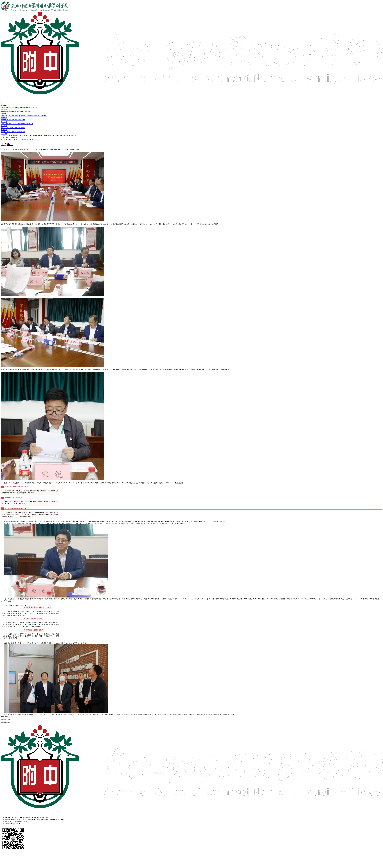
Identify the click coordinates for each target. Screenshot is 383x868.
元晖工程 (25, 116)
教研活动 (16, 112)
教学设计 (10, 132)
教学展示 (4, 132)
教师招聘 (34, 108)
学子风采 (4, 122)
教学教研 (4, 110)
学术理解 (16, 132)
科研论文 (28, 112)
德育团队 (4, 120)
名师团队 (4, 114)
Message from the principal (57, 135)
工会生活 (16, 128)
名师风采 (4, 116)
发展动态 (22, 132)
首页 (2, 137)
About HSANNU (70, 135)
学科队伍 (38, 116)
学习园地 (10, 128)
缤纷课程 (4, 112)
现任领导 (16, 108)
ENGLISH (4, 134)
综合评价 (22, 120)
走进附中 (4, 106)
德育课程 (10, 120)
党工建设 (4, 126)
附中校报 (28, 108)
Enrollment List (6, 135)
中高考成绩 (17, 124)
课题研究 (22, 112)
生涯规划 (16, 120)
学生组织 (10, 124)
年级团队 (44, 116)
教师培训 (10, 112)
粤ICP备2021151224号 (41, 818)
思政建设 (4, 130)
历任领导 (10, 108)
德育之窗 (4, 118)
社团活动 (4, 124)
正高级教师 (11, 116)
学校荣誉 (22, 108)
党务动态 (4, 128)
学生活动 (30, 124)
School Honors (44, 135)
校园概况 (4, 108)
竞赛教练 (31, 116)
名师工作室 (18, 116)
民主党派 (22, 128)
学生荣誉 (24, 124)
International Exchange (18, 135)
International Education (32, 135)
